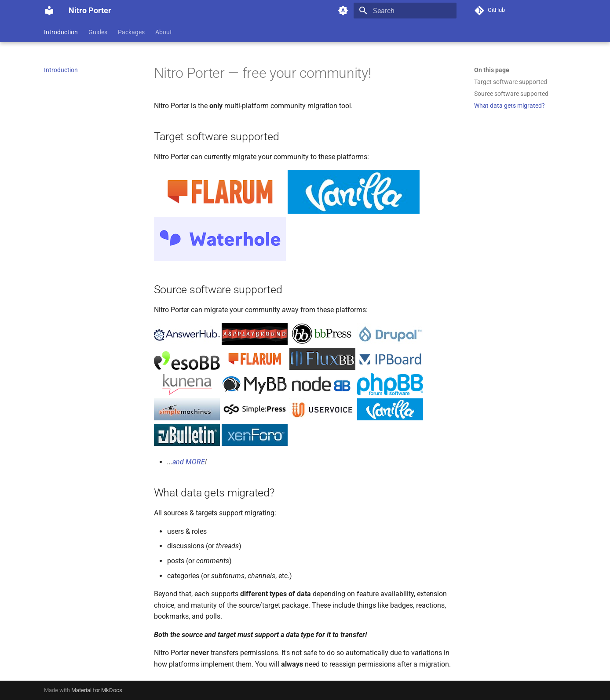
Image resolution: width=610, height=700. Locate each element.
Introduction (61, 32)
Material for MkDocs (97, 690)
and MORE (189, 462)
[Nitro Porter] (49, 11)
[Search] (405, 11)
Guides (98, 32)
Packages (131, 32)
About (164, 32)
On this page (492, 70)
